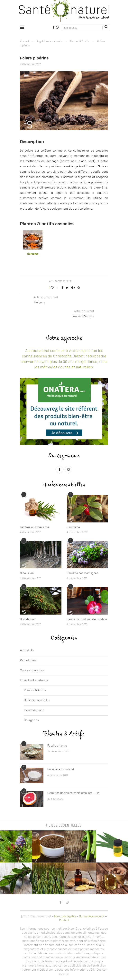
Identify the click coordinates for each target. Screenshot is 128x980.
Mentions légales (65, 916)
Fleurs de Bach (34, 710)
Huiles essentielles (37, 700)
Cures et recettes (32, 671)
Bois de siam (28, 619)
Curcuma (33, 254)
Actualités (27, 651)
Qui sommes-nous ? (92, 916)
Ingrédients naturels (50, 42)
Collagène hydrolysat (61, 769)
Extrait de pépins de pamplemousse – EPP (74, 793)
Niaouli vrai (27, 573)
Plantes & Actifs (79, 42)
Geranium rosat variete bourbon (87, 619)
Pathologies (28, 661)
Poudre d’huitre (57, 746)
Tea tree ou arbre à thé (34, 527)
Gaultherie (73, 527)
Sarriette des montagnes (82, 573)
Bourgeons (31, 720)
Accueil (24, 42)
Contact (64, 921)
